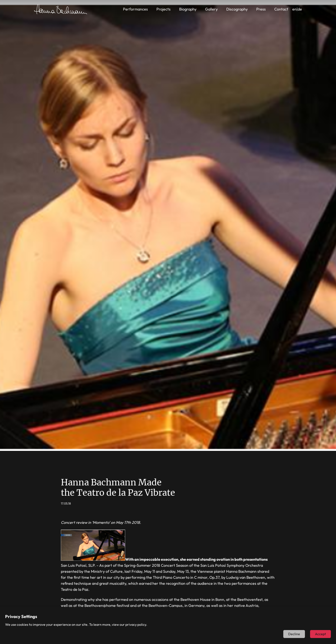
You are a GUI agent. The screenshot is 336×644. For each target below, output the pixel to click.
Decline (294, 634)
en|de (297, 9)
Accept (320, 634)
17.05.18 (66, 503)
